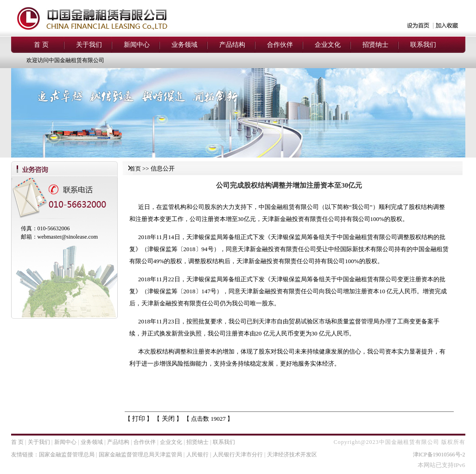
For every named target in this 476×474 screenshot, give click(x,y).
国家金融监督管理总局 (67, 455)
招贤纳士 (197, 442)
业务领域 (92, 442)
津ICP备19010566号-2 (439, 455)
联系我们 (224, 442)
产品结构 (118, 442)
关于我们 (39, 442)
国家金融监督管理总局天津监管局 (140, 455)
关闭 (168, 419)
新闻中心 (65, 442)
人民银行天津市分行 (238, 455)
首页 (135, 169)
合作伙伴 (145, 442)
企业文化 (171, 442)
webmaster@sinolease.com (68, 237)
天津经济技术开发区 (292, 455)
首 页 (17, 442)
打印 (139, 419)
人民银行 (197, 455)
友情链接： (25, 455)
